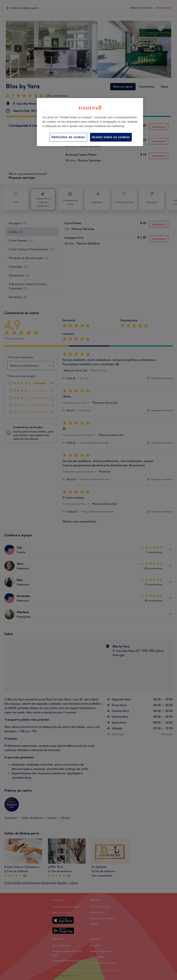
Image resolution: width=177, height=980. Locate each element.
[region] (90, 122)
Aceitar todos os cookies (111, 137)
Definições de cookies (68, 137)
